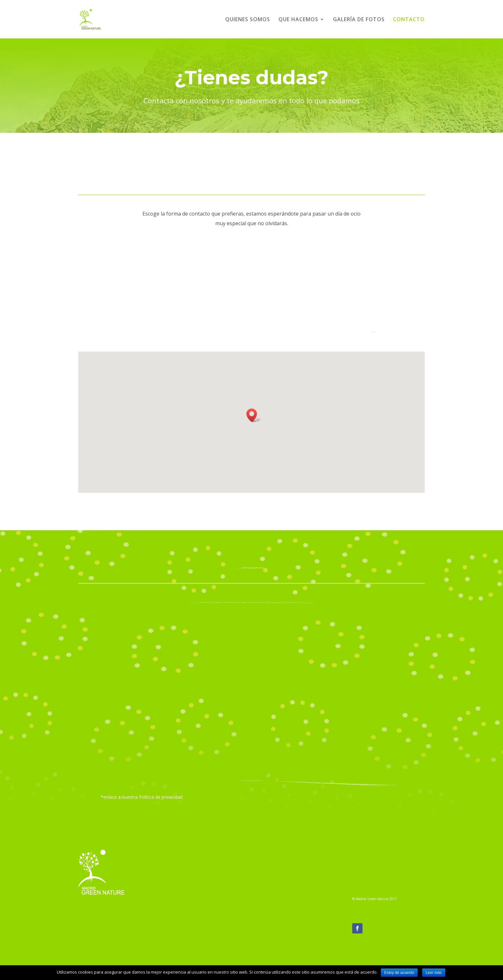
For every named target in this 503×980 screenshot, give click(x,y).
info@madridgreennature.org (291, 898)
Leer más (434, 973)
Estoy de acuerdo (399, 973)
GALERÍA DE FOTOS (359, 20)
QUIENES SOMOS (248, 20)
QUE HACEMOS (298, 20)
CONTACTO (409, 20)
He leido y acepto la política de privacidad (199, 773)
